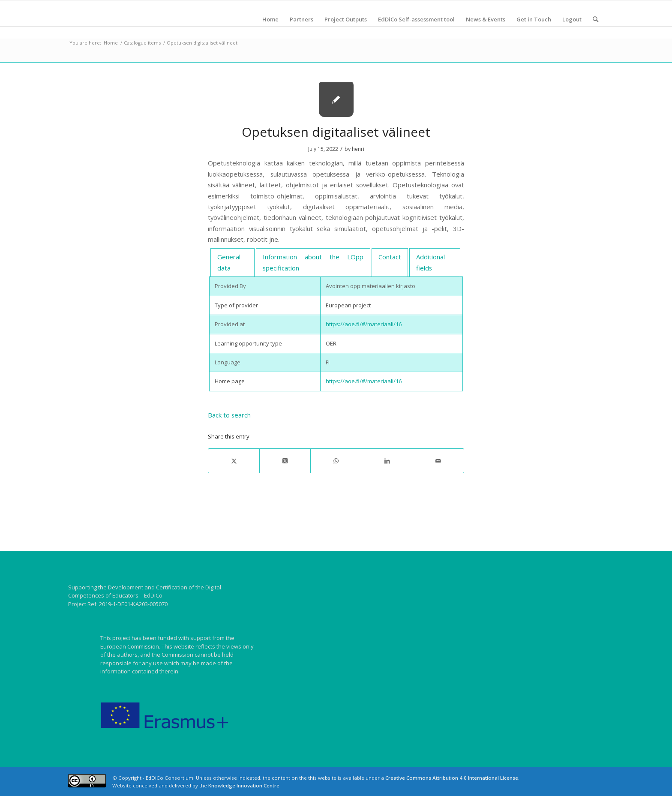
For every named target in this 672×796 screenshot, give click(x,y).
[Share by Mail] (438, 461)
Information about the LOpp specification (313, 262)
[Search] (595, 19)
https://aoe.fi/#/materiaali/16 (364, 324)
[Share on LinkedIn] (387, 461)
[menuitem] (270, 19)
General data (229, 262)
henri (358, 149)
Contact (390, 257)
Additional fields (430, 262)
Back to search (229, 415)
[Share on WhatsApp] (336, 461)
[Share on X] (234, 461)
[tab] (232, 263)
